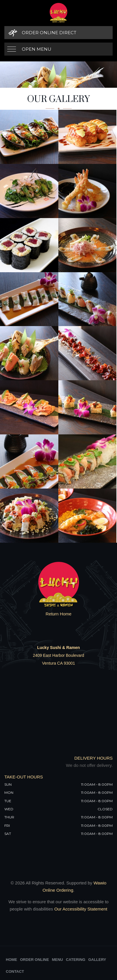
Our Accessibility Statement (80, 909)
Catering (76, 960)
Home (11, 960)
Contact (15, 971)
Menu (57, 960)
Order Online (35, 960)
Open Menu (37, 49)
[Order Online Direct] (59, 33)
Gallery (97, 960)
